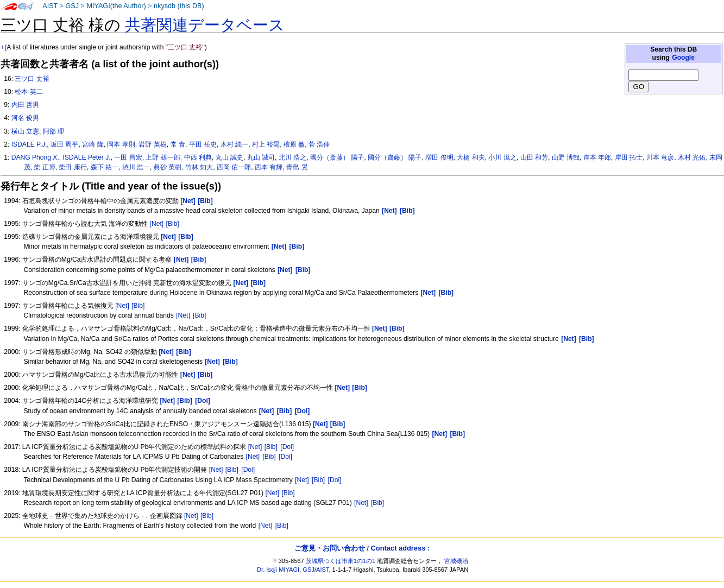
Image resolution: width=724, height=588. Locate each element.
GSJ (72, 6)
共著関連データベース (205, 25)
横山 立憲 (25, 131)
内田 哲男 (25, 105)
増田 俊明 (439, 157)
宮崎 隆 (93, 144)
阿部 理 (53, 131)
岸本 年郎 (597, 157)
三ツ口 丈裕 (32, 79)
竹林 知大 (199, 167)
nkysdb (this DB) (179, 6)
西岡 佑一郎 (234, 167)
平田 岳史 (203, 144)
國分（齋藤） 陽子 (395, 157)
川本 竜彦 (660, 157)
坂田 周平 (64, 144)
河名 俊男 (25, 118)
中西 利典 (198, 157)
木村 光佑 (692, 157)
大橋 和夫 (471, 157)
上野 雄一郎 (163, 157)
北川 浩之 (292, 157)
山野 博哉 (566, 157)
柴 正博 (44, 167)
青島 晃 (297, 167)
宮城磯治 (456, 561)
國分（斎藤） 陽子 (337, 157)
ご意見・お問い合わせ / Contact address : (362, 548)
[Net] (157, 224)
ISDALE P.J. (29, 144)
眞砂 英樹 (168, 167)
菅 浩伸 (319, 144)
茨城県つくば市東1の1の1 (341, 561)
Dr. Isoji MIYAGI (278, 570)
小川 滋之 (502, 157)
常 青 (178, 144)
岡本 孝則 (121, 144)
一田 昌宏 (128, 157)
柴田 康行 (73, 167)
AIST (50, 6)
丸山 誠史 (229, 157)
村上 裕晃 (266, 144)
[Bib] (173, 224)
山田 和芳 (534, 157)
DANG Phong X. (35, 157)
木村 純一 (234, 144)
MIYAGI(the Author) (116, 6)
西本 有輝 (269, 167)
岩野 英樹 (152, 144)
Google (683, 58)
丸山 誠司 (261, 157)
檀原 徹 (294, 144)
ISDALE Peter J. (87, 157)
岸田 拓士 (629, 157)
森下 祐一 (105, 167)
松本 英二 (29, 92)
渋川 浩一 (136, 167)
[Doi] (287, 447)
